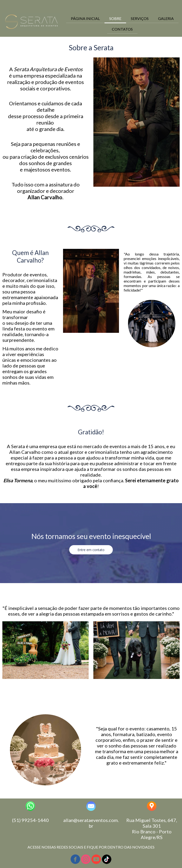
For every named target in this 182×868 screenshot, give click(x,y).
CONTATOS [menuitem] (122, 29)
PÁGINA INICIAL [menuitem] (85, 18)
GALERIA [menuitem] (166, 18)
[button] (91, 550)
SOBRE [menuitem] (115, 18)
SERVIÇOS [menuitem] (140, 18)
